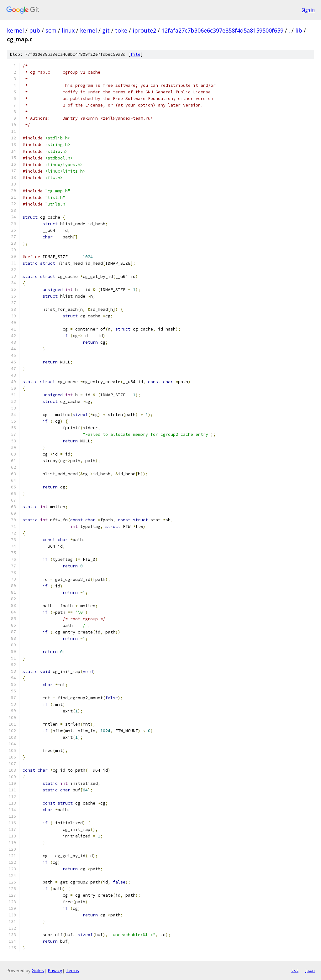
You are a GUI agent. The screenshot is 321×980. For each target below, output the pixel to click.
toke (121, 30)
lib (299, 30)
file (135, 54)
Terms (72, 970)
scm (51, 30)
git (106, 30)
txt (295, 970)
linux (68, 30)
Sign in (308, 10)
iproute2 (144, 30)
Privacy (55, 970)
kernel (15, 30)
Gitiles (38, 970)
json (310, 970)
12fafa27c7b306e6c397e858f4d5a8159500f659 (222, 30)
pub (35, 30)
